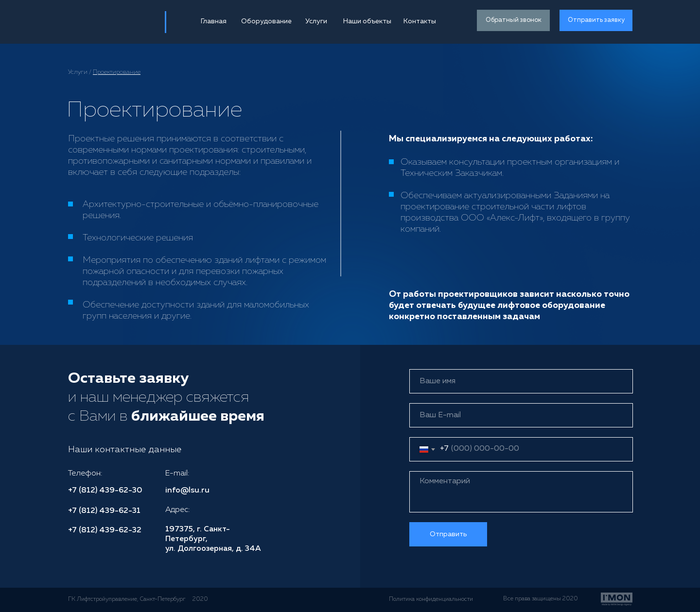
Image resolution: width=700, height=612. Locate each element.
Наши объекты (367, 21)
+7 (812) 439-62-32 (105, 530)
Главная (214, 21)
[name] (521, 381)
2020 (200, 599)
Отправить (448, 534)
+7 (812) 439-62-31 (104, 511)
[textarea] (521, 492)
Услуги (316, 21)
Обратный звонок (514, 20)
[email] (521, 415)
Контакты (420, 21)
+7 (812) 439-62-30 (105, 491)
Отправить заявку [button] (596, 20)
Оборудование (266, 21)
